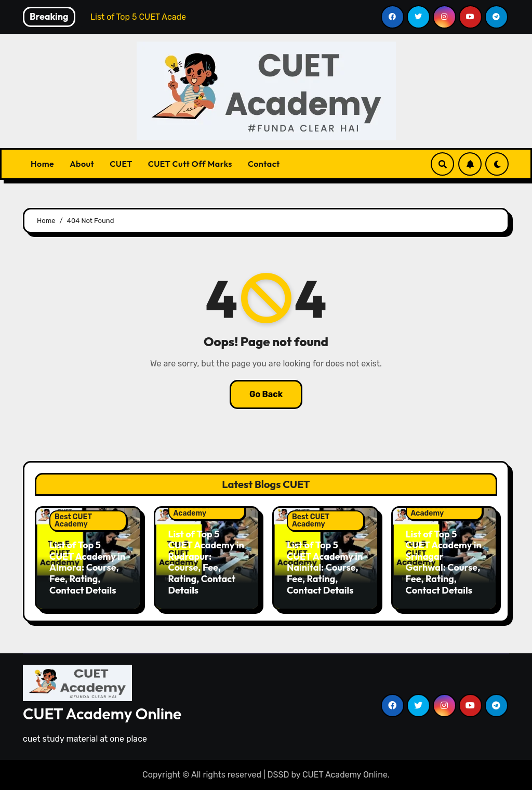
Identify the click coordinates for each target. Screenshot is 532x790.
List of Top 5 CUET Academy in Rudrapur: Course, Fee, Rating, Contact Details (206, 562)
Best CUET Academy (73, 521)
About (82, 164)
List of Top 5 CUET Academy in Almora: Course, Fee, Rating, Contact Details (87, 567)
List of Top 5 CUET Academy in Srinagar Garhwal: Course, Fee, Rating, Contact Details (444, 562)
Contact (264, 164)
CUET (121, 164)
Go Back (266, 394)
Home (42, 164)
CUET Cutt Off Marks (190, 164)
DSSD (278, 775)
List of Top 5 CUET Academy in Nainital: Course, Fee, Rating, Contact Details (325, 567)
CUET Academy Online (102, 714)
